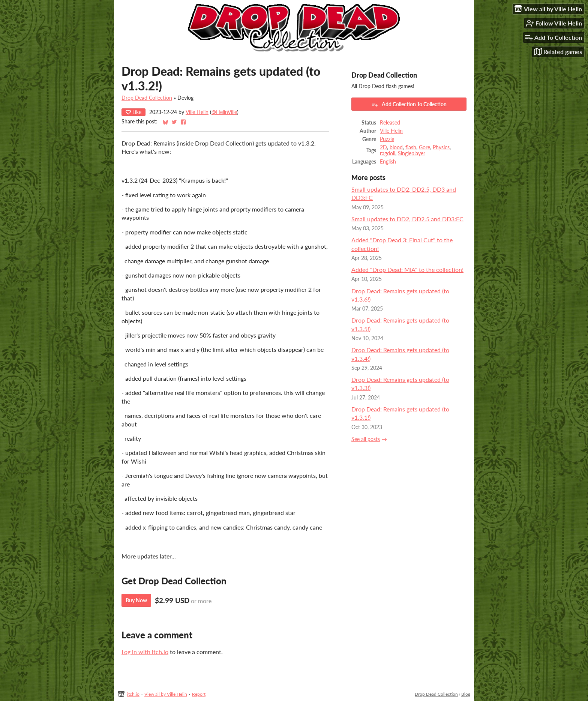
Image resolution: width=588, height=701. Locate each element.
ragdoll (388, 153)
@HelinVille (224, 112)
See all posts (366, 439)
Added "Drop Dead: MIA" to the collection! (407, 269)
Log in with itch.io (145, 652)
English (388, 162)
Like (133, 112)
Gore (424, 147)
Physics (441, 147)
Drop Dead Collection (147, 98)
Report (199, 694)
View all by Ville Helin (166, 694)
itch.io (133, 694)
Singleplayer (412, 153)
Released (390, 123)
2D (383, 147)
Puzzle (387, 139)
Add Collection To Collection (409, 104)
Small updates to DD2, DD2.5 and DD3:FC (407, 219)
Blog (466, 694)
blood (396, 147)
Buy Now (136, 600)
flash (411, 147)
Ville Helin (197, 112)
